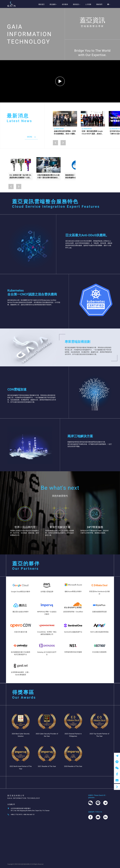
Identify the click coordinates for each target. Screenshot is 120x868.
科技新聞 (63, 835)
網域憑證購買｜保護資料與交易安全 (33, 847)
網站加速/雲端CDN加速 (33, 843)
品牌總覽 (28, 835)
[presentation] (55, 143)
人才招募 (88, 4)
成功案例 (65, 4)
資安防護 (28, 841)
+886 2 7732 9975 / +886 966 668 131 (23, 815)
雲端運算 (28, 838)
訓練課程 (63, 838)
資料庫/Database (31, 854)
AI (26, 857)
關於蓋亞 (42, 4)
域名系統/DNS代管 (31, 851)
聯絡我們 (99, 4)
